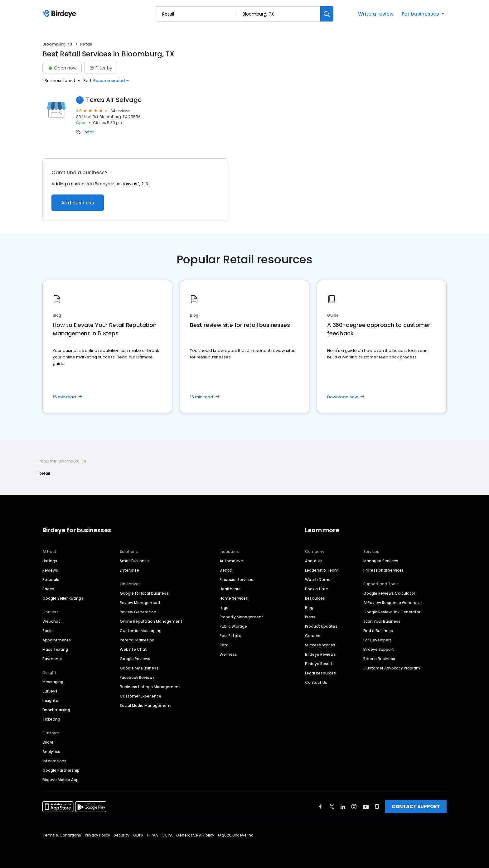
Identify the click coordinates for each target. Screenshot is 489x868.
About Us (314, 561)
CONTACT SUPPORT (416, 806)
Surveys (50, 691)
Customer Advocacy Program (392, 668)
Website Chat (133, 649)
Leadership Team (322, 570)
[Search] (327, 14)
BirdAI (48, 742)
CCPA (167, 835)
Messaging (53, 682)
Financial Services (236, 580)
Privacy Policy (97, 835)
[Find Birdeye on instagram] (354, 807)
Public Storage (233, 626)
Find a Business (378, 631)
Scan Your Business (382, 621)
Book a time (317, 589)
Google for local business (144, 593)
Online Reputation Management (151, 621)
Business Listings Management (150, 687)
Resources (315, 598)
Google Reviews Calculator (389, 593)
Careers (313, 636)
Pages (48, 589)
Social (48, 631)
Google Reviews (135, 659)
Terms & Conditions (62, 835)
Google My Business (139, 668)
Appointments (57, 640)
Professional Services (384, 570)
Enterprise (129, 570)
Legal (225, 608)
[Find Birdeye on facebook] (321, 807)
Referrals (51, 580)
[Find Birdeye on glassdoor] (377, 807)
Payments (52, 659)
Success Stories (320, 645)
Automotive (231, 561)
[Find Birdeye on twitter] (332, 807)
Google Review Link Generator (392, 612)
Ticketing (51, 719)
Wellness (228, 654)
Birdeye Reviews (320, 654)
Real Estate (230, 636)
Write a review (376, 14)
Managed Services (381, 561)
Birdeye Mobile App (61, 780)
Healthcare (230, 589)
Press (310, 617)
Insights (50, 700)
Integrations (54, 761)
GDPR (138, 835)
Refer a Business (379, 659)
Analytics (51, 752)
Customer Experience (140, 696)
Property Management (241, 617)
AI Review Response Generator (393, 603)
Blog (309, 608)
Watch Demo (318, 580)
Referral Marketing (137, 640)
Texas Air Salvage (114, 100)
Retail (89, 132)
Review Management (140, 603)
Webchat (51, 621)
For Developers (378, 640)
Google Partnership (61, 770)
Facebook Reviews (137, 677)
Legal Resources (320, 673)
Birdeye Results (320, 664)
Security (122, 835)
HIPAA (153, 835)
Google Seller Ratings (63, 598)
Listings (50, 561)
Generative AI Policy (195, 835)
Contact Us (316, 682)
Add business (78, 203)
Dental (226, 570)
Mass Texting (55, 649)
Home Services (234, 598)
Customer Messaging (141, 631)
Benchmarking (56, 710)
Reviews (50, 570)
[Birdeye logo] (60, 14)
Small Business (134, 561)
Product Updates (321, 626)
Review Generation (138, 612)
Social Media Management (145, 705)
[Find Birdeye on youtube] (366, 807)
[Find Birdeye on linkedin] (343, 807)
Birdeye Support (379, 649)
